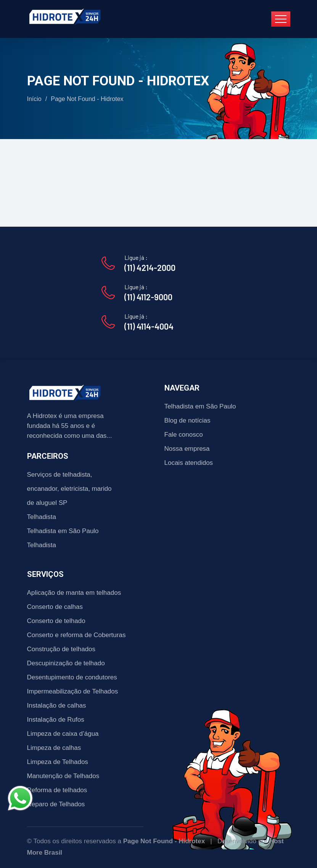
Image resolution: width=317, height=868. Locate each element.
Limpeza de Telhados (58, 762)
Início (34, 99)
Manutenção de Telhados (63, 776)
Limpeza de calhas (54, 748)
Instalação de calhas (57, 705)
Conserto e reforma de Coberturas (76, 635)
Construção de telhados (61, 649)
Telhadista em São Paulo (63, 531)
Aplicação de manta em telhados (74, 593)
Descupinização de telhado (66, 663)
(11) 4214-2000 (150, 267)
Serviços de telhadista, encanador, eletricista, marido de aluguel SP (69, 489)
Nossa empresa (187, 449)
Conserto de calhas (55, 607)
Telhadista (42, 517)
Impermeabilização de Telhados (73, 691)
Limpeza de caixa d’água (63, 734)
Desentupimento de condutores (72, 677)
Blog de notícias (187, 420)
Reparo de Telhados (56, 804)
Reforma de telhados (57, 790)
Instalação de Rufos (56, 720)
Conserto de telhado (56, 621)
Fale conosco (184, 435)
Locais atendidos (189, 463)
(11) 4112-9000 (148, 297)
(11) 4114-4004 (149, 326)
